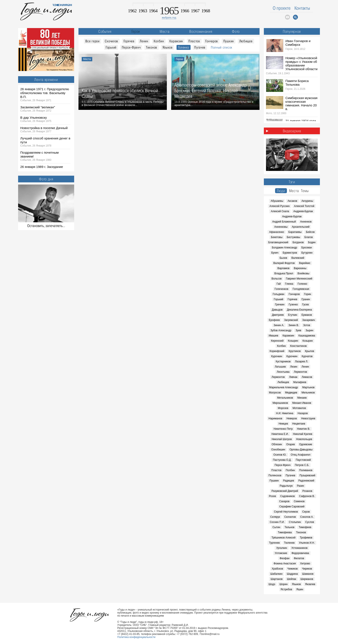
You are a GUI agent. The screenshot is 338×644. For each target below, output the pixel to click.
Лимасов (307, 377)
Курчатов (307, 356)
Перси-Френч (131, 47)
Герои (136, 31)
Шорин (283, 584)
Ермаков (307, 315)
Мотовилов (299, 408)
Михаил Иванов (302, 403)
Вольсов (277, 279)
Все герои (92, 41)
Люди (281, 191)
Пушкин (229, 41)
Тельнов (289, 527)
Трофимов (306, 538)
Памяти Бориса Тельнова (297, 83)
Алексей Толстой (304, 206)
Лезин (294, 367)
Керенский (277, 341)
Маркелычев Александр (284, 387)
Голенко (184, 47)
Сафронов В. (307, 496)
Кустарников (283, 361)
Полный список (222, 47)
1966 (185, 11)
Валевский (298, 258)
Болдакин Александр (284, 248)
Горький (111, 47)
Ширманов (307, 579)
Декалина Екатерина (299, 310)
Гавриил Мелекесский (299, 279)
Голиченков (282, 289)
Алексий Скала (280, 211)
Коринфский (277, 351)
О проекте (282, 8)
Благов (309, 237)
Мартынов (308, 387)
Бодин (312, 242)
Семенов (299, 501)
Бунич (275, 253)
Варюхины (300, 268)
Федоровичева (300, 553)
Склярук (275, 517)
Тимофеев (305, 527)
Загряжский (291, 320)
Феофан (285, 558)
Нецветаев (299, 424)
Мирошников (280, 403)
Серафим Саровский (292, 507)
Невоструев (308, 418)
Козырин (293, 341)
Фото (236, 31)
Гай (279, 284)
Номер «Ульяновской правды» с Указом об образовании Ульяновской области (301, 63)
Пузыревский (307, 475)
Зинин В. (294, 325)
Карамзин (176, 41)
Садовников (287, 496)
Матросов (275, 393)
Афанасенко (276, 232)
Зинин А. (279, 325)
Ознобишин (278, 450)
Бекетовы (277, 237)
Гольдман (279, 294)
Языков (168, 47)
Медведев (291, 393)
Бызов (283, 258)
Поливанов (306, 470)
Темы (305, 191)
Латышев (280, 367)
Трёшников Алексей (283, 538)
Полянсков (275, 475)
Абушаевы (277, 201)
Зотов (307, 325)
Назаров (303, 413)
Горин (308, 294)
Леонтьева (283, 372)
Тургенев (274, 543)
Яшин (300, 589)
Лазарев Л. (301, 361)
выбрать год (169, 17)
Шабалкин (276, 574)
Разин (300, 486)
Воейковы (303, 273)
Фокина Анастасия (285, 563)
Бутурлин (307, 253)
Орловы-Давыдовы (301, 450)
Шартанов (277, 579)
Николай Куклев (303, 434)
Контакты (302, 8)
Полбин (290, 470)
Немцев (283, 424)
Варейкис (305, 263)
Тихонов (152, 47)
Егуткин (293, 315)
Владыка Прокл (284, 273)
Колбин (159, 41)
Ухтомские (281, 553)
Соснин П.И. (277, 522)
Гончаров (212, 41)
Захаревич (309, 320)
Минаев (302, 398)
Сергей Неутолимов (286, 512)
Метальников (285, 398)
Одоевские (306, 444)
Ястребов (286, 589)
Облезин (277, 444)
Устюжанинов (300, 548)
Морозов (283, 408)
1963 (143, 11)
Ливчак (293, 377)
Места (165, 31)
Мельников (308, 393)
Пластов (194, 41)
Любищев (246, 41)
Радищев (289, 481)
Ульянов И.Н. (307, 543)
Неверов (292, 418)
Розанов (307, 491)
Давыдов (277, 310)
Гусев (306, 305)
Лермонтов (300, 372)
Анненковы (281, 227)
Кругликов (295, 351)
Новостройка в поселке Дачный (44, 128)
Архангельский (301, 227)
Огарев (291, 444)
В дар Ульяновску (34, 118)
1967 (195, 11)
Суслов (310, 522)
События (105, 31)
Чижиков (293, 569)
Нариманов (275, 418)
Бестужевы (293, 237)
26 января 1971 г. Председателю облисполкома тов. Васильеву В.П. (45, 93)
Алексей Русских (280, 206)
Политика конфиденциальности (136, 637)
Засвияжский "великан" (38, 107)
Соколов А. (307, 517)
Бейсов (310, 232)
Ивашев (273, 336)
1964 (153, 11)
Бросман (307, 248)
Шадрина (292, 574)
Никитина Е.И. (280, 434)
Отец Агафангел (301, 455)
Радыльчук (286, 486)
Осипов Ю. (280, 455)
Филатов (299, 558)
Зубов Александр (281, 330)
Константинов (298, 346)
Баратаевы (295, 232)
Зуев (298, 330)
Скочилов (111, 41)
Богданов (298, 242)
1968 (206, 11)
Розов (272, 496)
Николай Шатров (282, 439)
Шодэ (272, 584)
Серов (306, 512)
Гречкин (280, 305)
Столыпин (295, 522)
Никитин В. (304, 429)
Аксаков (292, 201)
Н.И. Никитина (285, 413)
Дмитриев (278, 315)
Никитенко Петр (283, 429)
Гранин (306, 299)
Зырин (309, 330)
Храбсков (278, 569)
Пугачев (200, 47)
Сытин (276, 527)
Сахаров (284, 501)
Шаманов (308, 574)
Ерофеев (274, 320)
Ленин (144, 41)
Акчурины (307, 201)
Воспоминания (201, 31)
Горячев (129, 41)
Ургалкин (282, 548)
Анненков (306, 222)
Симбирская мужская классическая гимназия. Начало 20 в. (301, 103)
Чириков (307, 569)
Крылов (310, 351)
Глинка (289, 284)
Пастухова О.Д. (282, 460)
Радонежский (306, 481)
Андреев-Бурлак (303, 211)
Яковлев (310, 584)
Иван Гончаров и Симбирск (298, 43)
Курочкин (277, 356)
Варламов (283, 268)
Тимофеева (285, 532)
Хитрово (305, 563)
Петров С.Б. (302, 465)
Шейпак (292, 579)
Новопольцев (304, 439)
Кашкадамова (307, 336)
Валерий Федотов (284, 263)
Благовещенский (278, 242)
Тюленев (289, 543)
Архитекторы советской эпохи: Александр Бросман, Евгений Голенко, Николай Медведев (211, 91)
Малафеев (300, 382)
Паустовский (303, 460)
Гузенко (293, 305)
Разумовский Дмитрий (285, 491)
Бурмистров (290, 253)
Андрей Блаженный (284, 222)
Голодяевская (301, 289)
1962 (132, 11)
